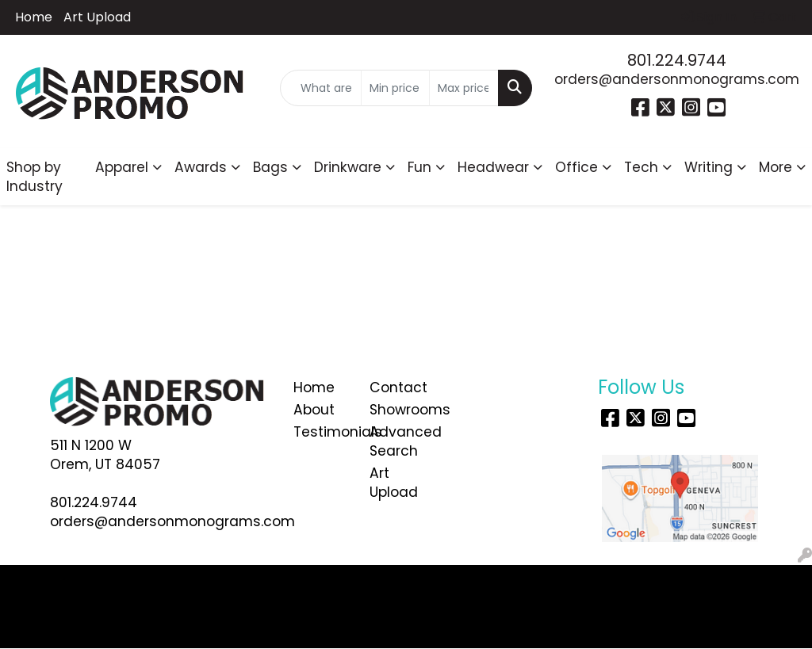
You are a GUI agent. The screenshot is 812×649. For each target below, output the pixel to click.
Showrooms (398, 410)
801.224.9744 (677, 60)
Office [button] (576, 167)
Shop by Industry (34, 177)
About (314, 410)
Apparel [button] (122, 167)
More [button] (776, 167)
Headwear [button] (493, 167)
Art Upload (97, 17)
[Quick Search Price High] (463, 88)
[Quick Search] (320, 88)
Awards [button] (201, 167)
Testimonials (322, 432)
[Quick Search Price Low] (395, 88)
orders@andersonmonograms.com (677, 79)
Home (34, 17)
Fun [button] (419, 167)
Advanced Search (398, 441)
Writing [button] (709, 167)
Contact (398, 387)
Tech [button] (641, 167)
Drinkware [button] (348, 167)
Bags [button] (270, 167)
